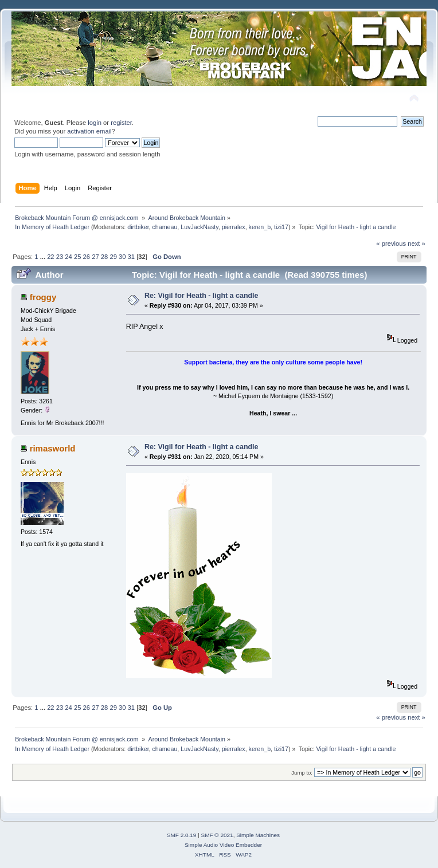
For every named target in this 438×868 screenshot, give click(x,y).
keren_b (260, 227)
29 (113, 257)
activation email (89, 131)
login (95, 123)
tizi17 (281, 227)
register (121, 123)
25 (77, 257)
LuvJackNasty (200, 227)
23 (60, 257)
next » (417, 243)
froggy (43, 297)
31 (131, 257)
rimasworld (53, 448)
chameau (165, 227)
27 (95, 257)
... (44, 257)
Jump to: (302, 773)
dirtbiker (138, 227)
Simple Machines (258, 835)
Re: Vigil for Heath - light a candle (202, 296)
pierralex (234, 227)
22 (50, 257)
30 (122, 257)
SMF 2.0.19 (182, 835)
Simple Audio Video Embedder (223, 845)
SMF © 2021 (217, 835)
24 (68, 257)
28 (104, 257)
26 (87, 257)
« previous (391, 243)
